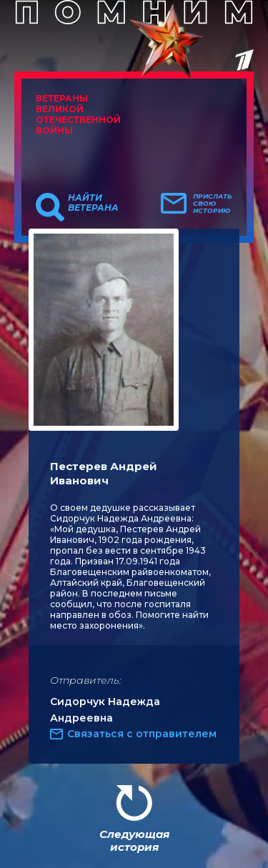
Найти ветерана (93, 203)
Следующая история (134, 840)
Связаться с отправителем (142, 734)
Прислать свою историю (213, 204)
